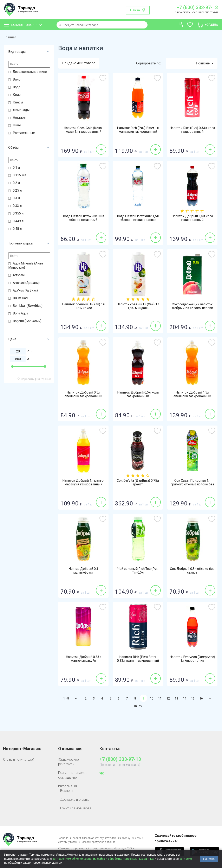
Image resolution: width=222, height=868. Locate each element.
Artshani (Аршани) (26, 283)
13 (176, 698)
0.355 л (18, 213)
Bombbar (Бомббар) (28, 306)
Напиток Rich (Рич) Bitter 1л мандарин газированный (138, 130)
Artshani (19, 275)
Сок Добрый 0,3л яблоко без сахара (192, 571)
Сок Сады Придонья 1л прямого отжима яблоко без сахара (192, 484)
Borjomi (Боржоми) (27, 321)
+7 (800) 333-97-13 (197, 8)
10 (152, 698)
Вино (17, 79)
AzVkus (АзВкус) (25, 290)
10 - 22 (138, 706)
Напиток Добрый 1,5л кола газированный (192, 218)
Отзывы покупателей (19, 759)
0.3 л (16, 198)
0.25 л (17, 190)
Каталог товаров (24, 25)
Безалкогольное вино (30, 72)
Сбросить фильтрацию (35, 379)
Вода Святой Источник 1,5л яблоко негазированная (138, 218)
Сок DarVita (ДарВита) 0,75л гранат (138, 483)
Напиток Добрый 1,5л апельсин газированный (192, 394)
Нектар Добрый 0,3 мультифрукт (83, 571)
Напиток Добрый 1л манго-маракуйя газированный (83, 483)
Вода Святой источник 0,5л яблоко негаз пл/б (83, 218)
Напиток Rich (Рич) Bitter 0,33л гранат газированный (138, 659)
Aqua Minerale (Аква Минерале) (26, 265)
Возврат (67, 791)
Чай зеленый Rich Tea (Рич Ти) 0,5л (138, 571)
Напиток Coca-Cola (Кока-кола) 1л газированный (83, 130)
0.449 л (18, 221)
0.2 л (16, 183)
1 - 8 (66, 698)
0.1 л (16, 168)
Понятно (209, 859)
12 (168, 698)
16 (201, 698)
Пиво (17, 125)
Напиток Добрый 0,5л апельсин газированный (83, 394)
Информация (68, 786)
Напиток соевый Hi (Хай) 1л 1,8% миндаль (138, 306)
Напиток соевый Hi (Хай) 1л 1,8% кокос (83, 306)
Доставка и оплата (75, 800)
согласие (186, 859)
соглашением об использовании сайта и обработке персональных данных (103, 859)
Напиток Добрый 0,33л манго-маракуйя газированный (83, 661)
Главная (10, 37)
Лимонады (21, 110)
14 (185, 698)
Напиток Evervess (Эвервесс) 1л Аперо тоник (192, 659)
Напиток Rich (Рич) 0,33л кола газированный (192, 130)
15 (193, 698)
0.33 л (17, 206)
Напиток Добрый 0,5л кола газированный (138, 394)
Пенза (135, 10)
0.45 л (17, 229)
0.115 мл (19, 175)
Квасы (18, 102)
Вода (17, 87)
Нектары (20, 118)
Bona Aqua (20, 313)
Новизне (205, 63)
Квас (17, 95)
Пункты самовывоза (76, 808)
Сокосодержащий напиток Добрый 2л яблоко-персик (192, 306)
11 (160, 698)
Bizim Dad (20, 298)
